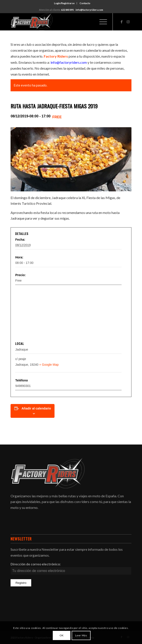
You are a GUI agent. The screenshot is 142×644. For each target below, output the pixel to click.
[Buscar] (91, 22)
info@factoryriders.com (89, 10)
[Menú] (101, 22)
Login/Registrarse (64, 3)
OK (62, 635)
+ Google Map (49, 365)
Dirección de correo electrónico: (36, 564)
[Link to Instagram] (128, 22)
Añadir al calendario (36, 408)
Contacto (85, 3)
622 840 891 (67, 10)
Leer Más (81, 635)
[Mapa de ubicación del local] (71, 313)
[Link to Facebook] (122, 22)
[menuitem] (64, 3)
